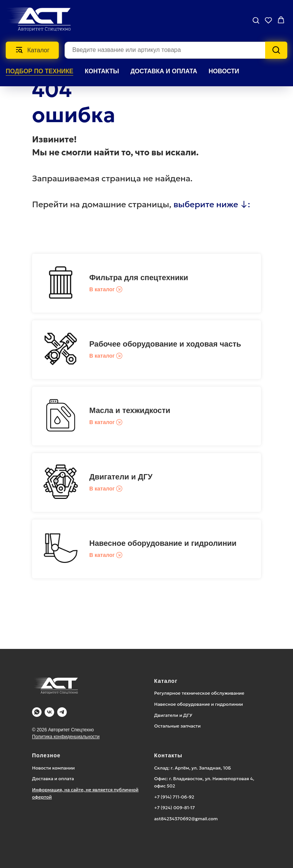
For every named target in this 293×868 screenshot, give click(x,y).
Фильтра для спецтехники (139, 278)
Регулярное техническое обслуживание (199, 693)
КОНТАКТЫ (102, 71)
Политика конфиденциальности (66, 737)
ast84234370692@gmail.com (186, 819)
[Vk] (49, 712)
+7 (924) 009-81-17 (175, 807)
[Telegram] (62, 712)
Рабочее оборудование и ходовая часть (165, 344)
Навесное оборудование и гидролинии (163, 543)
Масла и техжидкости (130, 410)
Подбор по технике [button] (39, 71)
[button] (256, 20)
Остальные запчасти (177, 726)
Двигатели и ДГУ (121, 477)
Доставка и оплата (53, 778)
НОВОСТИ (224, 71)
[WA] (37, 712)
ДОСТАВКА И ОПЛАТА (164, 71)
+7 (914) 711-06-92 (174, 797)
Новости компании (53, 768)
